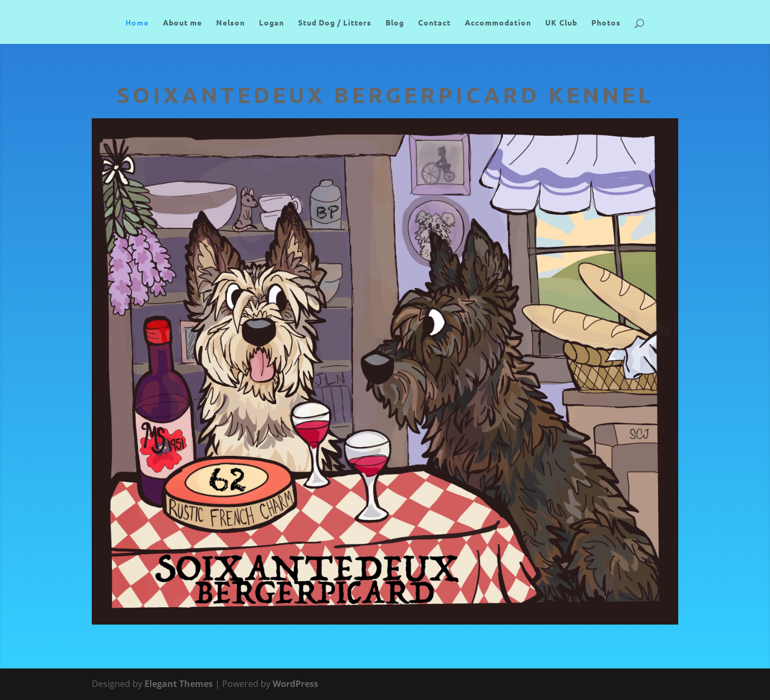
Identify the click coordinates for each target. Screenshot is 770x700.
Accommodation (498, 23)
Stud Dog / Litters (335, 23)
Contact (434, 23)
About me (182, 23)
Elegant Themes (179, 684)
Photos (606, 23)
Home (137, 23)
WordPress (295, 684)
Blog (395, 23)
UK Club (561, 23)
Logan (272, 23)
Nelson (231, 23)
